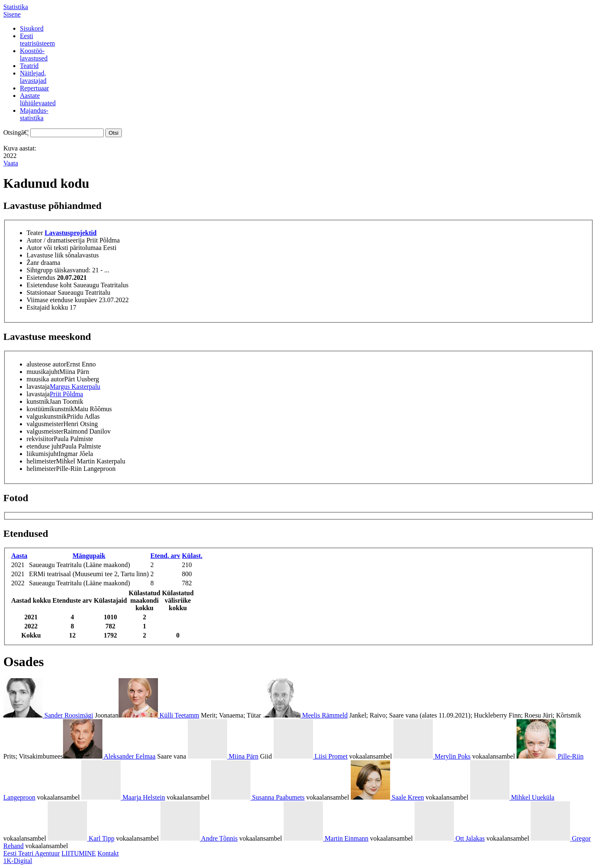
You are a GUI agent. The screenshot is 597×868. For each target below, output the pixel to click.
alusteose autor (46, 364)
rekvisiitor (40, 439)
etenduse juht (44, 446)
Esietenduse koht (49, 285)
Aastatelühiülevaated (38, 99)
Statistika (16, 7)
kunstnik (38, 401)
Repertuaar (34, 88)
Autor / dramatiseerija (56, 240)
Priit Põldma (66, 394)
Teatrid (29, 66)
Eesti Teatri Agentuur (32, 853)
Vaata (11, 163)
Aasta (19, 556)
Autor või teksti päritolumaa (64, 248)
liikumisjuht (42, 454)
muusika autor (45, 379)
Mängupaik (89, 556)
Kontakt (108, 853)
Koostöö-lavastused (34, 55)
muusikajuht (43, 372)
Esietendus (41, 278)
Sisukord (32, 28)
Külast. (192, 556)
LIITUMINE (79, 853)
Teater (35, 233)
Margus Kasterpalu (75, 387)
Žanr (33, 263)
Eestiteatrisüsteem (37, 40)
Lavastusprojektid (71, 233)
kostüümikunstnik (50, 409)
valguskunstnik (47, 416)
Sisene (12, 14)
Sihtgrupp (40, 270)
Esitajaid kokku (47, 307)
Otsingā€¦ (16, 132)
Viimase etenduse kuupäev (62, 300)
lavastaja (38, 387)
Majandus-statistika (34, 114)
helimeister (41, 461)
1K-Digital (18, 861)
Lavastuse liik (45, 255)
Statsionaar (41, 292)
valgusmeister (45, 424)
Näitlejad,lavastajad (33, 77)
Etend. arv (165, 556)
